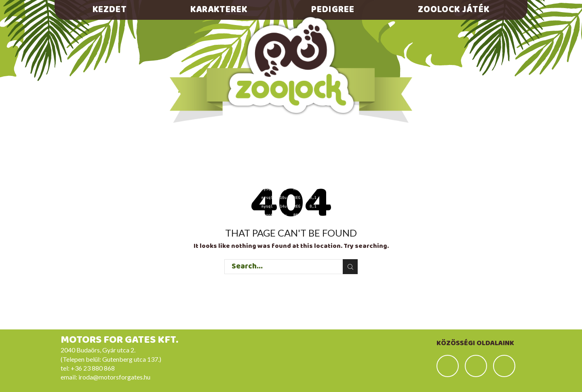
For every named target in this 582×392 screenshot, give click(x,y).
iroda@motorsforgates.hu (114, 377)
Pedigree (333, 10)
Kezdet (110, 10)
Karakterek (219, 10)
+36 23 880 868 (93, 368)
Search (350, 267)
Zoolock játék (454, 10)
